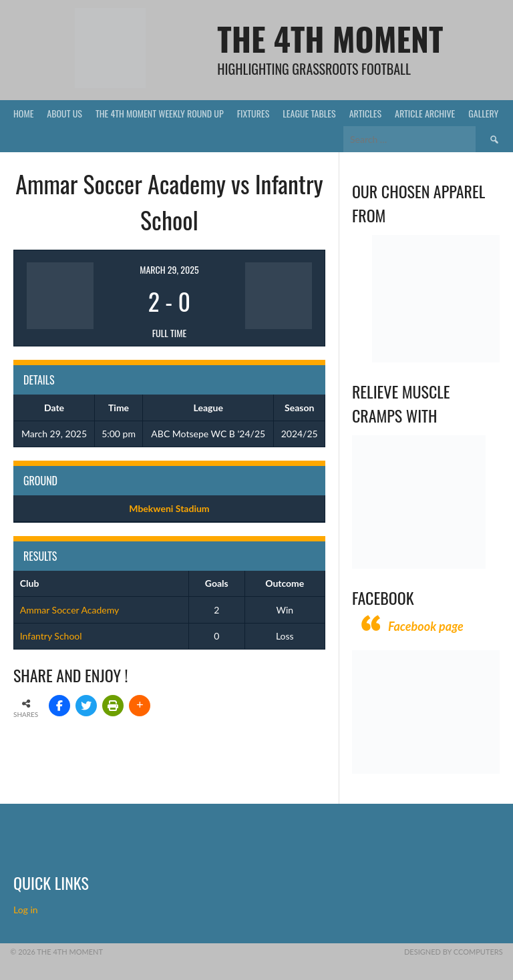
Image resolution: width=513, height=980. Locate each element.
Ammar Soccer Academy (69, 610)
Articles (365, 113)
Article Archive (425, 113)
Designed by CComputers (454, 952)
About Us (64, 113)
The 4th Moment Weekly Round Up (160, 113)
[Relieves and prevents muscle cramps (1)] (419, 565)
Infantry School (51, 636)
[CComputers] (426, 770)
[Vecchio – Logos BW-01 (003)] (436, 359)
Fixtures (253, 113)
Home (23, 113)
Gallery (483, 113)
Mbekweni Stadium (169, 508)
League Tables (309, 113)
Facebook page (426, 626)
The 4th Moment (330, 38)
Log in (27, 910)
